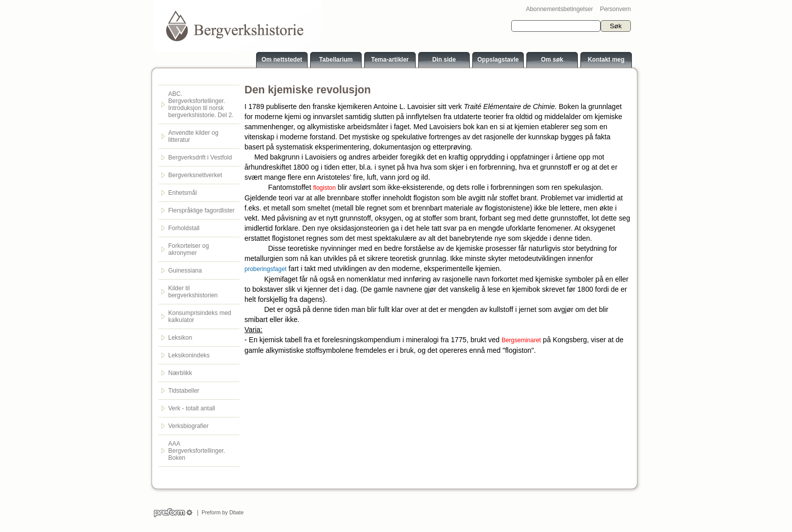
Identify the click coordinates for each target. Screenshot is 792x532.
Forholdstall (184, 228)
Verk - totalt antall (192, 408)
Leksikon (180, 338)
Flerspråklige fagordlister (201, 210)
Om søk (552, 60)
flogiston (325, 188)
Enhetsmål (183, 193)
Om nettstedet (282, 60)
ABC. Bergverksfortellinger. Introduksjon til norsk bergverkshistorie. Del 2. (201, 104)
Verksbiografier (188, 426)
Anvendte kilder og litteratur (193, 136)
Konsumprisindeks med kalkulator (200, 316)
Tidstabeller (184, 391)
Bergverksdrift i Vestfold (200, 157)
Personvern (615, 9)
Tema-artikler (390, 60)
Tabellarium (336, 60)
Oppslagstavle (498, 60)
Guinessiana (185, 271)
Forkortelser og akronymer (189, 249)
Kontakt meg (606, 60)
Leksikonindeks (189, 355)
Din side (444, 60)
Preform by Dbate (221, 512)
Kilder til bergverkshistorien (193, 292)
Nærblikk (180, 373)
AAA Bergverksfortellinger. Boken (197, 451)
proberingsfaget (265, 269)
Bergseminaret (521, 340)
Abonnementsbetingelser (559, 9)
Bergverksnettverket (195, 175)
